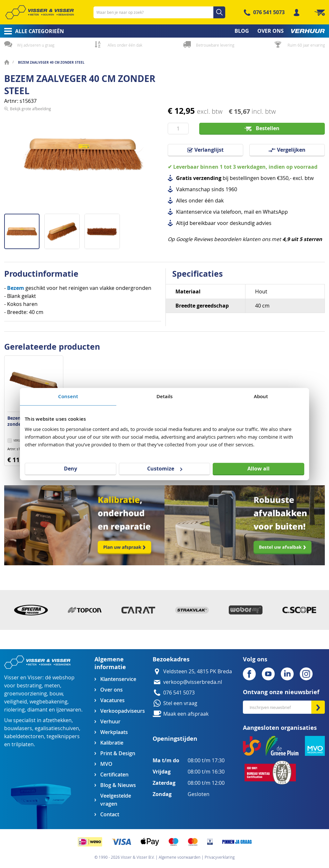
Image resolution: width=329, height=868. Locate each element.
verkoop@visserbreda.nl (193, 682)
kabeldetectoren (24, 736)
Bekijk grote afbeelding (31, 209)
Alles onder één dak (125, 45)
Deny (71, 469)
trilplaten (23, 744)
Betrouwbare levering (215, 45)
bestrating (29, 686)
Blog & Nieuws (118, 785)
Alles (182, 201)
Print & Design (118, 753)
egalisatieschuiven (57, 728)
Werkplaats (114, 732)
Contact (110, 814)
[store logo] (40, 12)
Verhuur (110, 722)
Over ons (111, 690)
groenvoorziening (26, 694)
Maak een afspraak (186, 714)
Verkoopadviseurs (122, 711)
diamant (37, 710)
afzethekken (57, 720)
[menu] (164, 31)
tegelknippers (63, 736)
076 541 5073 (269, 12)
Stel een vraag (180, 703)
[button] (64, 229)
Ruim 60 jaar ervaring (306, 45)
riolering (14, 710)
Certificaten (114, 775)
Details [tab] (165, 396)
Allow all (258, 469)
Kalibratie (112, 743)
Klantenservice (118, 679)
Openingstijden (175, 739)
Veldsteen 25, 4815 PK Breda (198, 671)
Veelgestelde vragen (116, 800)
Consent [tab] (68, 396)
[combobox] (159, 12)
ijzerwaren (69, 710)
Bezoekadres (171, 659)
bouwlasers (18, 728)
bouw (56, 694)
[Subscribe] (318, 707)
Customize (165, 469)
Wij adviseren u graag (36, 45)
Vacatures (112, 700)
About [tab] (261, 396)
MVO (106, 764)
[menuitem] (32, 31)
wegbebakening (49, 702)
